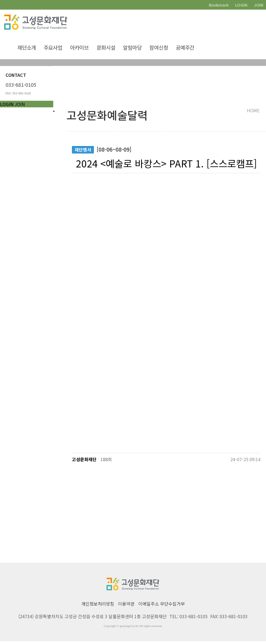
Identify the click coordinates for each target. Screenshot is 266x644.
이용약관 (126, 606)
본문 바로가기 (0, 0)
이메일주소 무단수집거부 (162, 606)
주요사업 (53, 48)
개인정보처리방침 (98, 606)
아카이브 (79, 48)
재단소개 (27, 48)
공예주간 (185, 48)
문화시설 (106, 48)
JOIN (20, 104)
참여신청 (159, 48)
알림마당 (132, 48)
